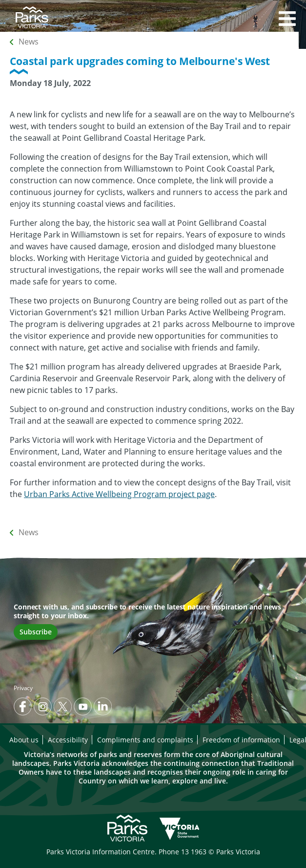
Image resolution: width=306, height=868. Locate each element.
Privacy (23, 688)
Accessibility (68, 740)
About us (24, 740)
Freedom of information (241, 740)
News (29, 42)
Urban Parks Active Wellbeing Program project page (119, 494)
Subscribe (36, 632)
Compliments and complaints (145, 740)
